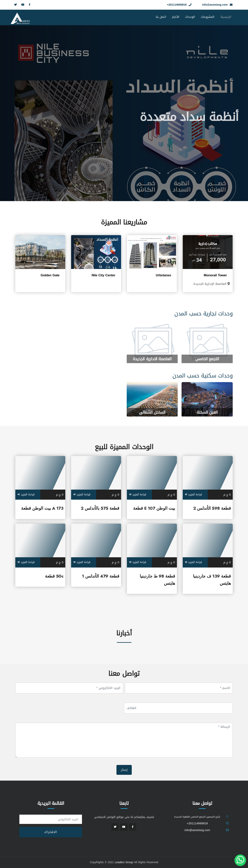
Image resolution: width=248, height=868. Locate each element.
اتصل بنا (161, 17)
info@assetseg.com (215, 5)
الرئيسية (226, 20)
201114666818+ (177, 5)
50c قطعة (54, 576)
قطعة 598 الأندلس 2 (212, 508)
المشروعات (208, 17)
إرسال (124, 770)
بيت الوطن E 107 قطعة (154, 508)
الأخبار (176, 17)
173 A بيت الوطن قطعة (42, 508)
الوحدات (190, 17)
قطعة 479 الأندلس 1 (101, 576)
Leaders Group (124, 862)
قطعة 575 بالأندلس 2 (100, 508)
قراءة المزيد (193, 495)
